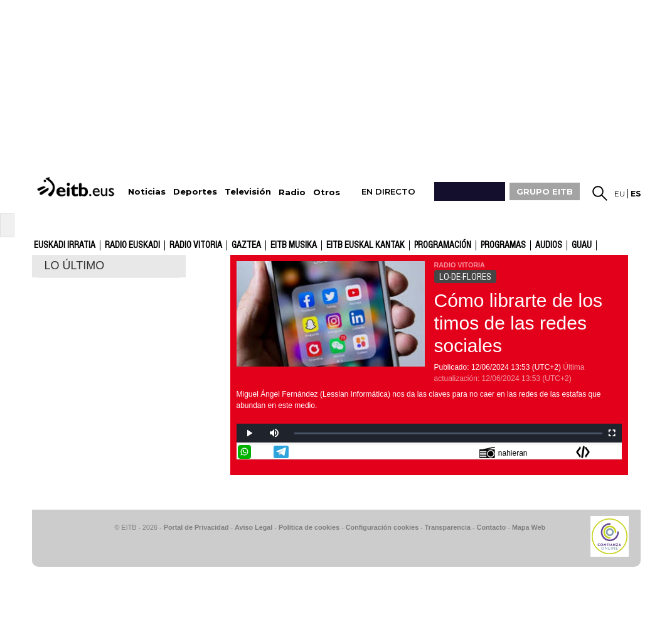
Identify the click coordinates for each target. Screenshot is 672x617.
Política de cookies (309, 527)
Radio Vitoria (196, 245)
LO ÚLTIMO (75, 266)
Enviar (614, 452)
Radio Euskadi (132, 245)
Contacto (492, 527)
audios (549, 245)
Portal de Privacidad (196, 527)
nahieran (504, 452)
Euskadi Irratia (65, 245)
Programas (503, 245)
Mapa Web (529, 527)
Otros (327, 192)
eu (620, 194)
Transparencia (448, 527)
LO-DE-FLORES (465, 277)
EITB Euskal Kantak (365, 245)
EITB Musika (294, 245)
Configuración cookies (382, 527)
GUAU (582, 245)
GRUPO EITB (545, 191)
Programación (443, 245)
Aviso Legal (253, 527)
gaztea (246, 245)
